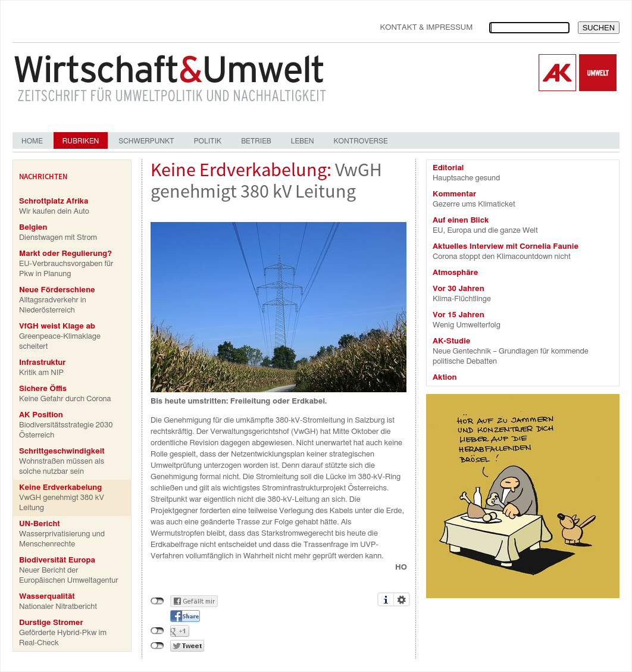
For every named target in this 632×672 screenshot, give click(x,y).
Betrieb (256, 141)
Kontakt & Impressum (426, 28)
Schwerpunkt (146, 141)
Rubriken (81, 141)
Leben (303, 141)
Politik (208, 141)
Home (32, 141)
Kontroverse (360, 141)
